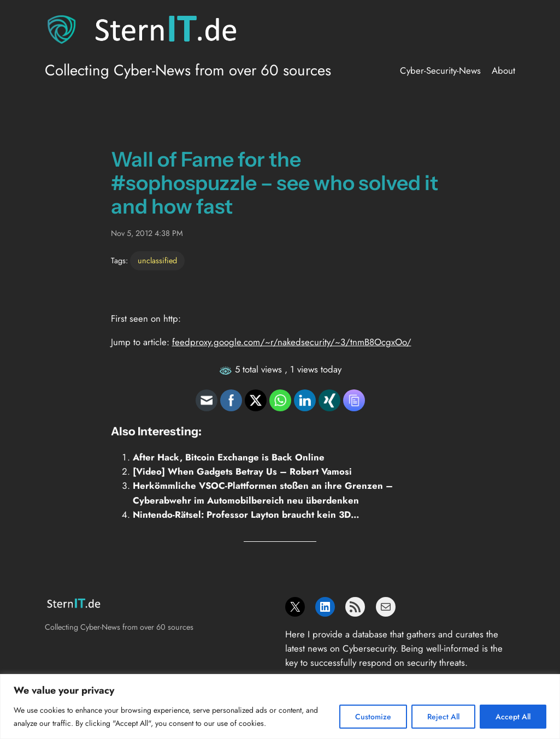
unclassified (157, 261)
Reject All (443, 717)
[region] (280, 707)
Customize (373, 717)
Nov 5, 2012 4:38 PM (147, 233)
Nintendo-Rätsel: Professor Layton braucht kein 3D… (246, 515)
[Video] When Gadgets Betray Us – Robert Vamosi (242, 471)
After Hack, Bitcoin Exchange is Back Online (229, 457)
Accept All (513, 717)
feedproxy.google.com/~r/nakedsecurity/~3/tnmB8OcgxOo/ (292, 342)
